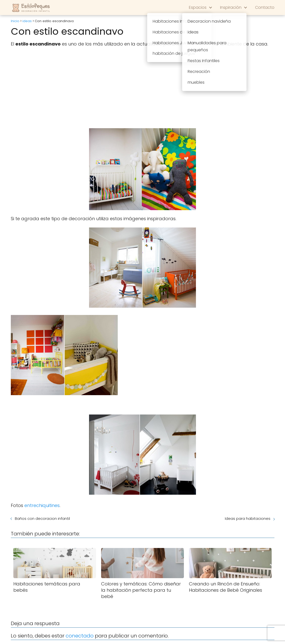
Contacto (265, 7)
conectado (80, 636)
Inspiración (231, 7)
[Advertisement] (143, 88)
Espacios (198, 7)
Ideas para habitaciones (248, 518)
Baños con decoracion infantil (42, 518)
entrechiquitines (42, 505)
